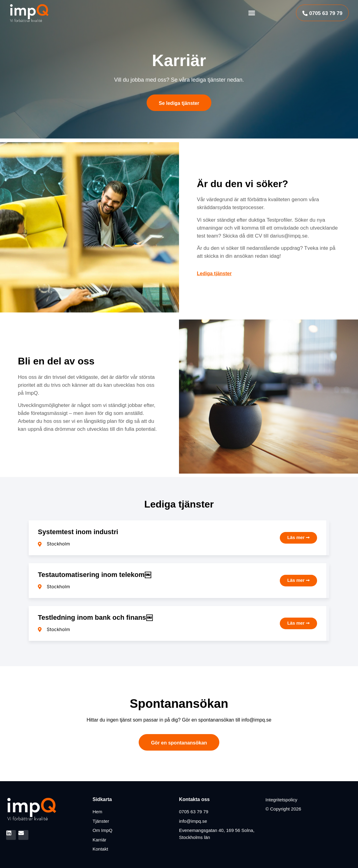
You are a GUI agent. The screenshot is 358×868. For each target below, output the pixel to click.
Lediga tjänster (214, 273)
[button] (252, 13)
